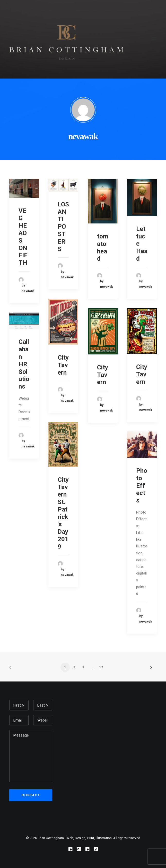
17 (101, 667)
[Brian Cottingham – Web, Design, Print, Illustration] (66, 39)
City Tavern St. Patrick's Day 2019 (63, 513)
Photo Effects (142, 486)
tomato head (103, 247)
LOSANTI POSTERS (63, 227)
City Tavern (63, 365)
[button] (154, 39)
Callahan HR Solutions (24, 364)
